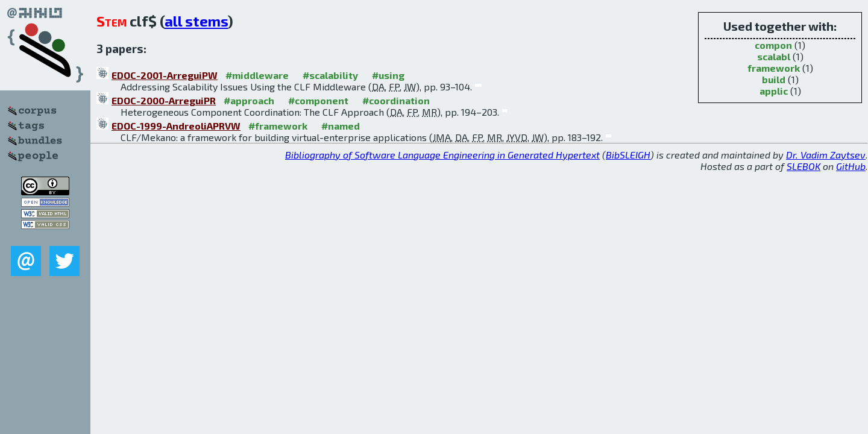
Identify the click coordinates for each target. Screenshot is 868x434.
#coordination (396, 100)
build (774, 79)
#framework (278, 126)
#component (318, 100)
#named (341, 126)
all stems (196, 21)
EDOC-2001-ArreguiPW (165, 75)
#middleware (257, 75)
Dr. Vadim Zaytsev (826, 155)
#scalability (330, 75)
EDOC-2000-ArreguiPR (164, 100)
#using (388, 75)
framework (774, 68)
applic (774, 91)
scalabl (774, 56)
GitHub (851, 166)
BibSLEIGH (628, 155)
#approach (249, 100)
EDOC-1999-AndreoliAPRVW (176, 126)
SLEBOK (804, 166)
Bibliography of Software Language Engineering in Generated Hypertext (442, 155)
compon (773, 45)
